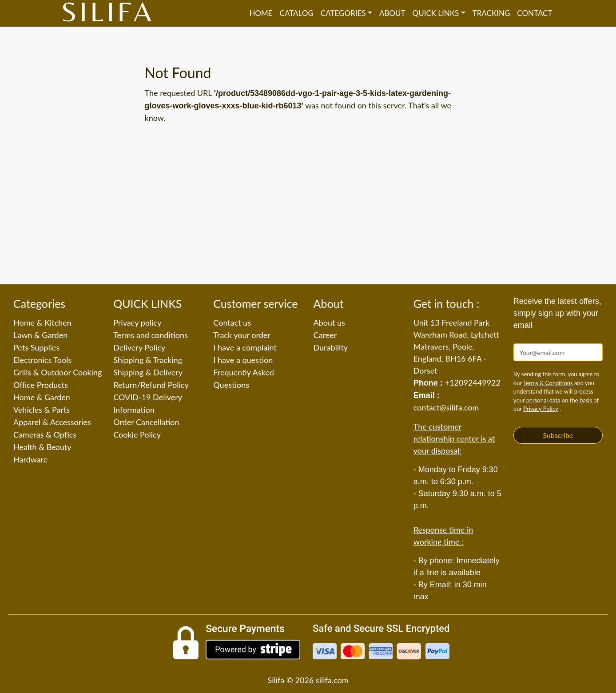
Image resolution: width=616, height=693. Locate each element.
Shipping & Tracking (148, 360)
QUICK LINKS (436, 13)
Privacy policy (137, 323)
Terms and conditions (151, 335)
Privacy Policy (540, 409)
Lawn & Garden (40, 335)
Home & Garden (42, 397)
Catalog (297, 13)
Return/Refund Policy (151, 385)
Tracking (491, 13)
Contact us (232, 323)
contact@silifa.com (446, 407)
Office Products (41, 385)
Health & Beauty (42, 447)
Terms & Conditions (548, 383)
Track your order (242, 335)
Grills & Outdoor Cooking (58, 372)
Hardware (30, 459)
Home (261, 13)
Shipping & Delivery (148, 372)
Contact (535, 13)
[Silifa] (107, 13)
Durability (331, 347)
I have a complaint (245, 347)
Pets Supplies (36, 347)
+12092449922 (473, 382)
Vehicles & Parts (42, 410)
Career (325, 335)
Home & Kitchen (42, 323)
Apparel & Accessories (52, 422)
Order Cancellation (146, 422)
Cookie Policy (137, 434)
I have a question (243, 360)
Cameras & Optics (45, 434)
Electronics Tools (42, 360)
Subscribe (558, 435)
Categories (343, 13)
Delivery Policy (139, 347)
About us (329, 323)
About (392, 13)
